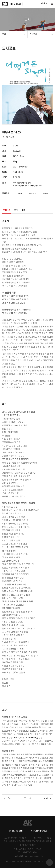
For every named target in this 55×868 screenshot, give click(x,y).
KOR (43, 4)
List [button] (28, 798)
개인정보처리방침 (16, 831)
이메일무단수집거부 (39, 831)
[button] (50, 805)
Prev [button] (8, 798)
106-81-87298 (35, 849)
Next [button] (47, 798)
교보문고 (32, 194)
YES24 (19, 194)
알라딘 (46, 194)
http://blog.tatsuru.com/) (26, 738)
